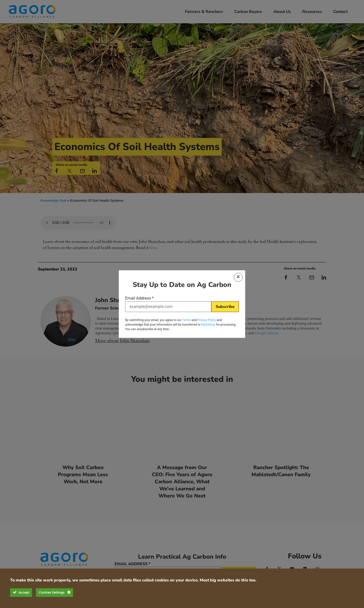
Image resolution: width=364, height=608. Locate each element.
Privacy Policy (207, 320)
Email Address (139, 299)
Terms (187, 320)
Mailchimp (208, 324)
